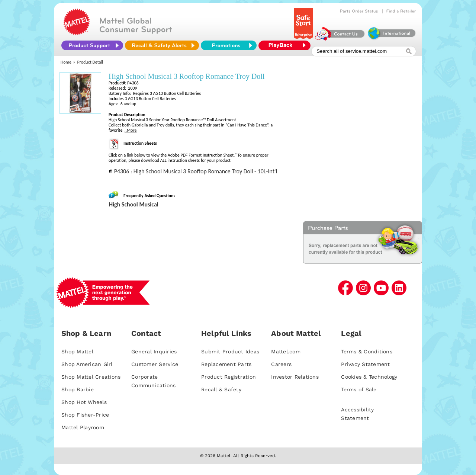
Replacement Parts (226, 364)
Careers (281, 364)
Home (66, 62)
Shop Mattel (77, 352)
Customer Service (155, 364)
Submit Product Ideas (230, 352)
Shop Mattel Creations (91, 377)
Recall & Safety (221, 389)
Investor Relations (295, 377)
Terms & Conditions (367, 352)
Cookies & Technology (369, 377)
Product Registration (229, 377)
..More (131, 130)
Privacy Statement (365, 364)
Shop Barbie (78, 389)
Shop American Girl (87, 364)
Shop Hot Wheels (84, 402)
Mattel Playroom (83, 427)
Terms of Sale (359, 389)
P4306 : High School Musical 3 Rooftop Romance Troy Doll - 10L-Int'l (196, 171)
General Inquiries (154, 352)
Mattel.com (286, 352)
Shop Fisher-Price (85, 415)
